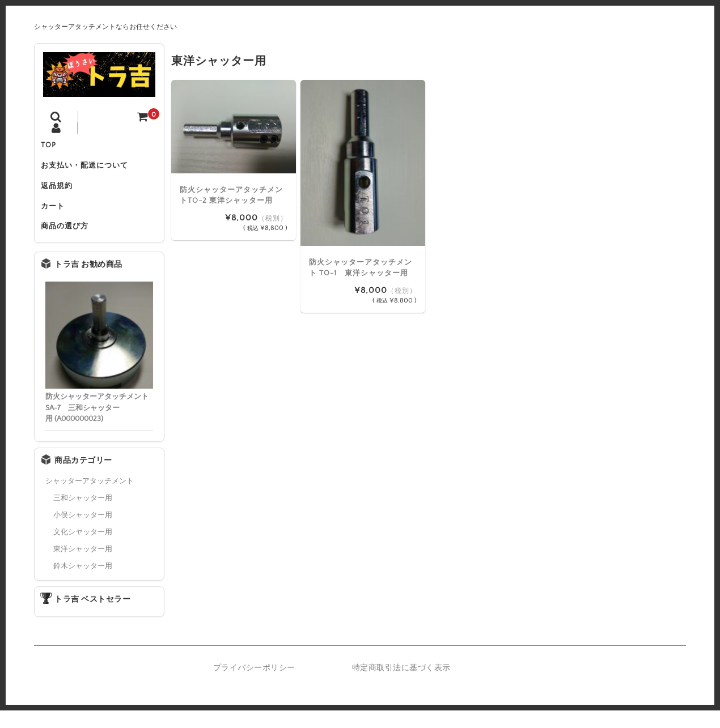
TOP (54, 147)
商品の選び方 (70, 242)
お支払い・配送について (90, 171)
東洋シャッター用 (83, 567)
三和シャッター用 (83, 516)
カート (58, 218)
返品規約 (62, 194)
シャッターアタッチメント (90, 499)
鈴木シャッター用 (83, 584)
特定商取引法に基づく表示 (401, 686)
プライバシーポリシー (254, 686)
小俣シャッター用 (83, 533)
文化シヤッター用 (83, 550)
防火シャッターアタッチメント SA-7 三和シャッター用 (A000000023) (97, 426)
